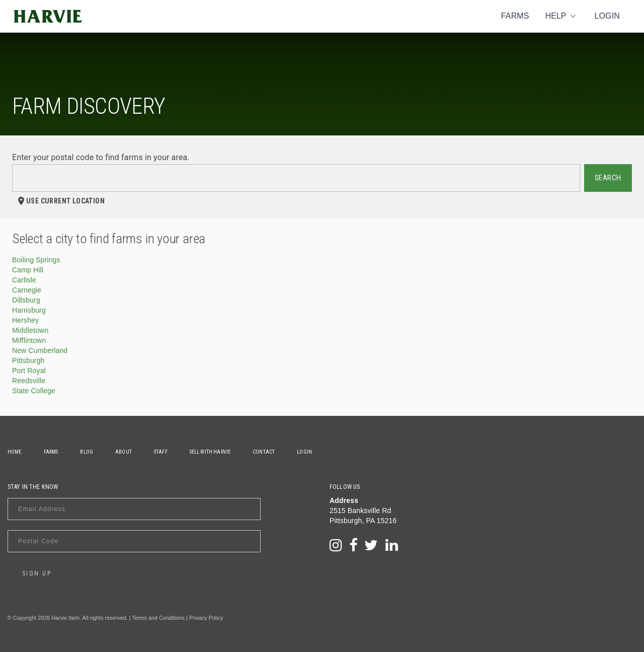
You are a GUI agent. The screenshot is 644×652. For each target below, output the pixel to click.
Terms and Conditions (159, 618)
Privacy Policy (206, 618)
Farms (515, 16)
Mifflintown (29, 340)
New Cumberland (40, 350)
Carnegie (27, 290)
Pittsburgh (28, 360)
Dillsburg (26, 300)
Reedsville (29, 381)
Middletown (30, 330)
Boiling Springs (36, 260)
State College (34, 391)
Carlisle (24, 280)
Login (607, 16)
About (124, 452)
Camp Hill (28, 270)
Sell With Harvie (210, 452)
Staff (161, 452)
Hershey (25, 320)
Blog (87, 452)
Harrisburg (29, 310)
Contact (264, 452)
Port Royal (29, 371)
